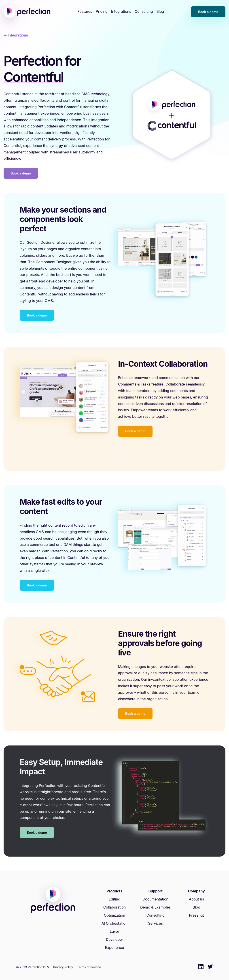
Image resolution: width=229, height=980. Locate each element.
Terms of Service (89, 967)
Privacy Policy (63, 967)
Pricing (102, 11)
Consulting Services (156, 919)
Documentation (156, 899)
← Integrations (16, 35)
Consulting (144, 11)
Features (85, 11)
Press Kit (196, 915)
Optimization (114, 915)
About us (197, 899)
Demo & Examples (156, 907)
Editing (114, 899)
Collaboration (115, 907)
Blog (160, 11)
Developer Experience (115, 943)
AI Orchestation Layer (115, 927)
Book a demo (208, 12)
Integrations (121, 11)
